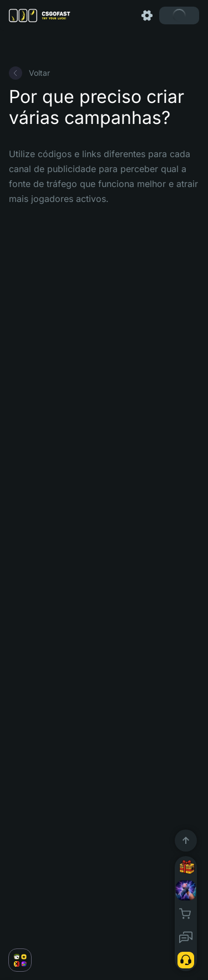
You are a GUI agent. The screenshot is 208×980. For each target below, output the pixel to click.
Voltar (29, 73)
